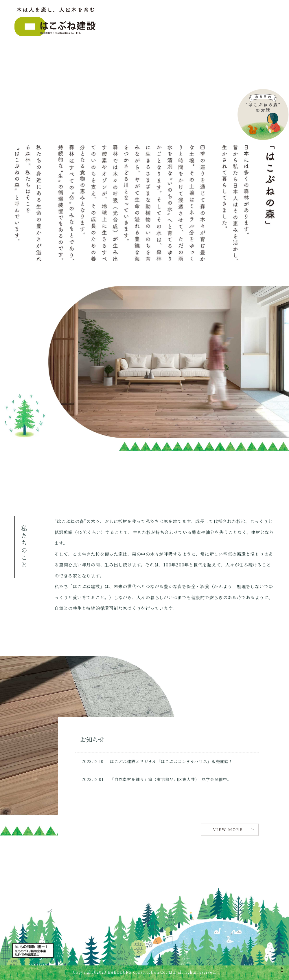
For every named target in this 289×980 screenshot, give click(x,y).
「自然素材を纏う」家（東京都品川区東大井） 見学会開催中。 (171, 779)
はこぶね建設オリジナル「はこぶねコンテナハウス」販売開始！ (171, 761)
